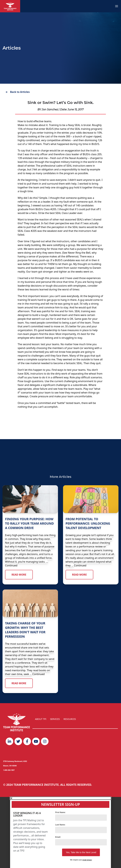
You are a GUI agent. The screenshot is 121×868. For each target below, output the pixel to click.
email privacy (87, 860)
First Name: (60, 812)
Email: (58, 837)
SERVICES (55, 719)
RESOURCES (70, 719)
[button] (60, 798)
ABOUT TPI (41, 719)
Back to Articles (17, 92)
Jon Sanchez (50, 110)
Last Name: (60, 825)
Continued (11, 565)
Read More (19, 575)
